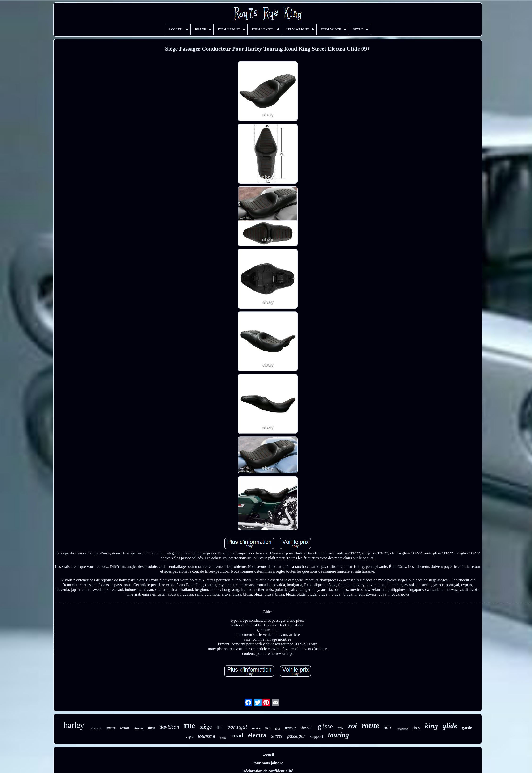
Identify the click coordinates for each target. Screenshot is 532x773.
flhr (220, 727)
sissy (416, 728)
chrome (139, 728)
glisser (111, 728)
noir (388, 727)
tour (268, 728)
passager (296, 736)
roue (278, 729)
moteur (290, 728)
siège (206, 727)
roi (353, 726)
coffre (190, 737)
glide (450, 726)
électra (223, 738)
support (317, 736)
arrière (256, 728)
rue (190, 726)
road (237, 735)
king (431, 726)
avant (125, 728)
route (370, 725)
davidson (169, 727)
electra (257, 735)
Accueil (268, 755)
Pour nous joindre (268, 763)
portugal (237, 727)
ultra (152, 728)
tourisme (207, 736)
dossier (307, 727)
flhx (340, 728)
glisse (325, 726)
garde (467, 728)
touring (339, 735)
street (277, 736)
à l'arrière (95, 728)
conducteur (402, 729)
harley (74, 725)
